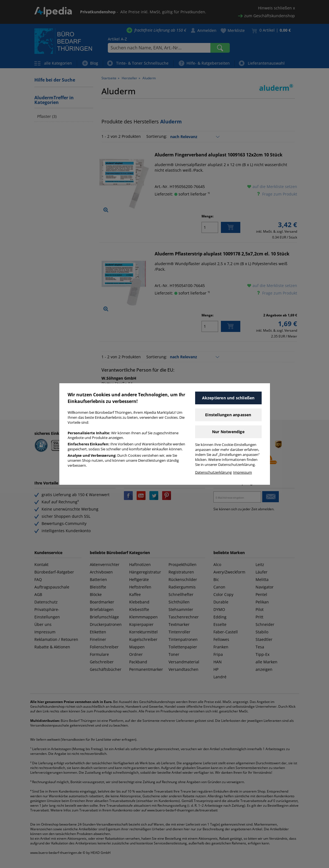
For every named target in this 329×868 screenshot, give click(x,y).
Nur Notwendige (228, 432)
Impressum (243, 472)
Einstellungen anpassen (228, 415)
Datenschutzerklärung (213, 472)
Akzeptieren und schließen (228, 398)
